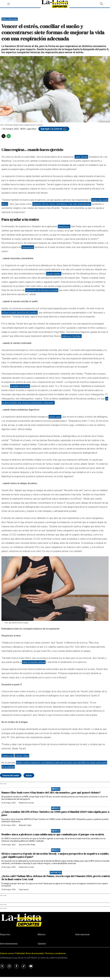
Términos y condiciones (55, 953)
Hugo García (24, 890)
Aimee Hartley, (54, 274)
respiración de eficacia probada (42, 290)
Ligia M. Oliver (22, 756)
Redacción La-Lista (26, 803)
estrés (29, 775)
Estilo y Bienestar (10, 19)
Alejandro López (25, 825)
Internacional (82, 934)
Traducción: (8, 756)
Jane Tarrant (81, 157)
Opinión (42, 944)
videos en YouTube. (71, 336)
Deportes (56, 873)
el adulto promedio (20, 386)
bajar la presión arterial (34, 662)
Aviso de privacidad (35, 953)
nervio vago (55, 417)
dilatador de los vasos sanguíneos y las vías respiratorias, (62, 204)
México (56, 789)
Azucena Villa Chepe (27, 845)
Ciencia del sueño (11, 775)
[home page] (55, 920)
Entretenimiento (9, 944)
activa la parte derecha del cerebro (20, 313)
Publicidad (20, 953)
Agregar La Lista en (54, 129)
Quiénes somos (7, 953)
